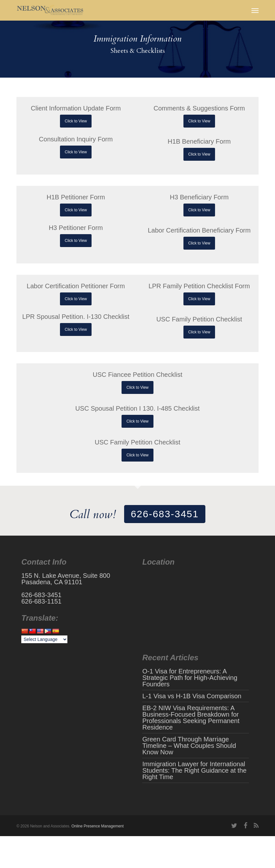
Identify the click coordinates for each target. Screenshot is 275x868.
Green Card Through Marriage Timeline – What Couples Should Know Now (189, 746)
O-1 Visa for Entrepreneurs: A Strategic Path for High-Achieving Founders (190, 678)
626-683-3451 (165, 514)
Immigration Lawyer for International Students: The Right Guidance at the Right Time (194, 770)
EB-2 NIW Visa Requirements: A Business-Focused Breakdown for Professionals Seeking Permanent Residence (191, 718)
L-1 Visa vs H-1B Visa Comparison (192, 696)
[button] (255, 10)
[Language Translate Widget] (44, 639)
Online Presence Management (97, 826)
